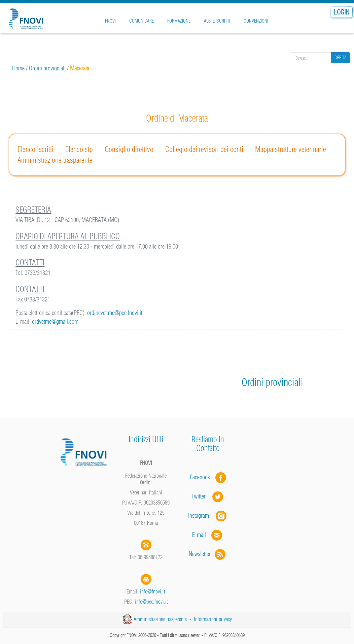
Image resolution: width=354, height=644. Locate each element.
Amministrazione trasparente (55, 160)
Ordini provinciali (47, 68)
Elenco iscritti (36, 149)
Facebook (202, 477)
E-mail (199, 535)
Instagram (208, 516)
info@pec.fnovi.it (151, 602)
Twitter (208, 496)
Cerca (341, 58)
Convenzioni (256, 21)
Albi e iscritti (217, 21)
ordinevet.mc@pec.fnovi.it (115, 313)
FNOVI (110, 21)
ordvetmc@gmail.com (55, 321)
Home (18, 68)
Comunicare (141, 21)
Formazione (179, 21)
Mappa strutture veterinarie (291, 149)
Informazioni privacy (213, 619)
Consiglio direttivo (129, 149)
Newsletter (208, 554)
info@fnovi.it (153, 591)
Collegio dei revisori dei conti (204, 149)
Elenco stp (79, 149)
